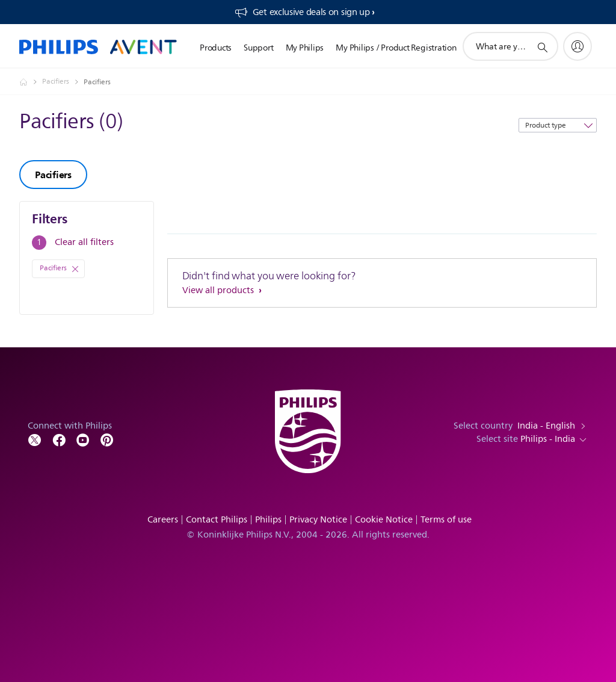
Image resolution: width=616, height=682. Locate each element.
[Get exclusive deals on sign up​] (304, 12)
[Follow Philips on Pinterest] (107, 439)
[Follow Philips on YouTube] (83, 439)
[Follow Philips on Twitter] (35, 439)
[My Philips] (577, 46)
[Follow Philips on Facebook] (59, 439)
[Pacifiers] (63, 82)
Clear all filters (84, 242)
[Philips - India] (31, 82)
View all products (219, 290)
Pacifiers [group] (53, 175)
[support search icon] (542, 47)
